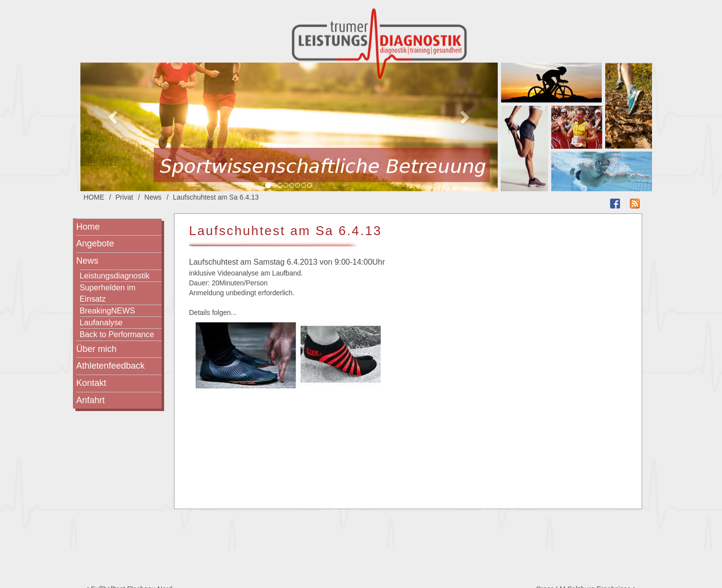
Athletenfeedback (111, 366)
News (153, 197)
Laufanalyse (101, 322)
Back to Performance (117, 334)
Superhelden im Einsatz (108, 293)
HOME (94, 197)
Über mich (97, 349)
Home (88, 227)
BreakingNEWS (107, 311)
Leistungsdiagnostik (115, 276)
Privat (124, 197)
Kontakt (91, 383)
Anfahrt (91, 400)
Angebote (95, 243)
